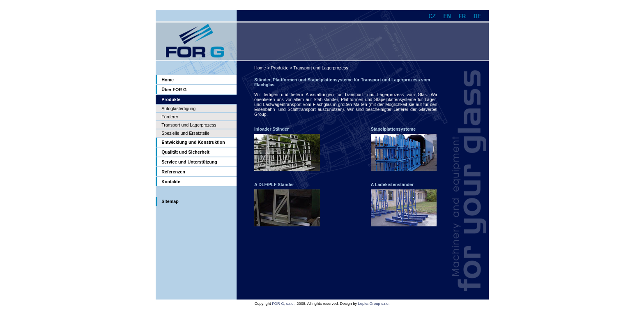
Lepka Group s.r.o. (374, 304)
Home (168, 80)
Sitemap (170, 201)
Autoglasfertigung (178, 108)
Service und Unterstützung (189, 162)
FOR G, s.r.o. (283, 304)
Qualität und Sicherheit (185, 152)
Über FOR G (174, 90)
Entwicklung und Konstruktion (193, 142)
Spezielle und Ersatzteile (185, 133)
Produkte (280, 68)
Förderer (170, 117)
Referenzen (173, 172)
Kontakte (171, 182)
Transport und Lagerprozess (189, 125)
